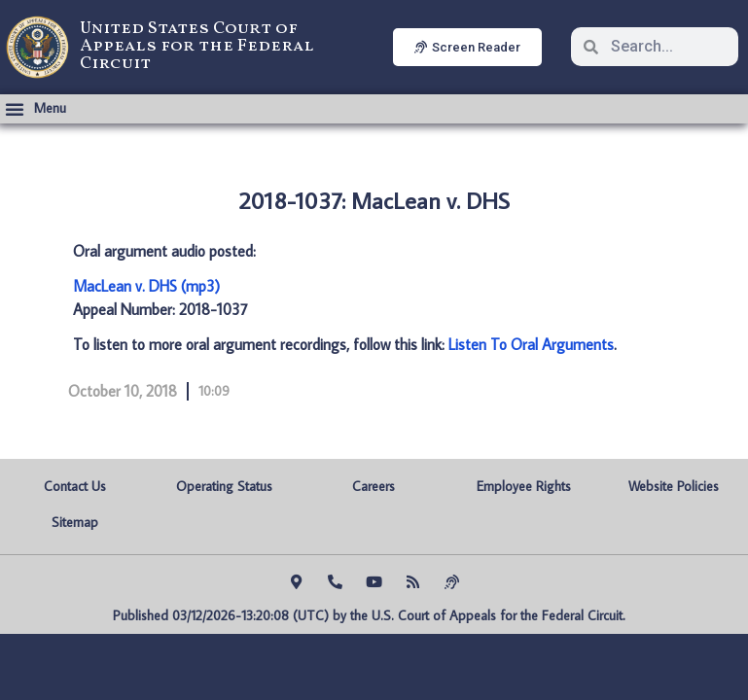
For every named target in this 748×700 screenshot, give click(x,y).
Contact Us (75, 486)
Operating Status (224, 486)
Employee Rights (524, 486)
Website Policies (674, 486)
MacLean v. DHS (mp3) (146, 286)
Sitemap (75, 522)
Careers (374, 486)
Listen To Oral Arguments (531, 344)
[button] (36, 109)
